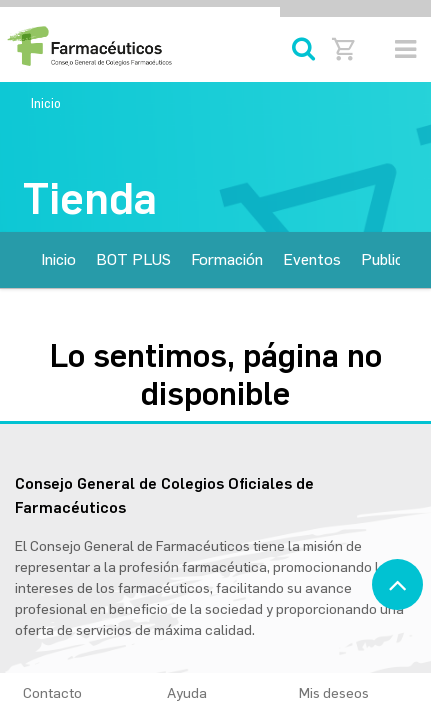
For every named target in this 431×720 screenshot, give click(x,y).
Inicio (46, 103)
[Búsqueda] (303, 49)
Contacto (52, 693)
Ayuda (187, 693)
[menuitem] (58, 260)
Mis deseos (343, 693)
